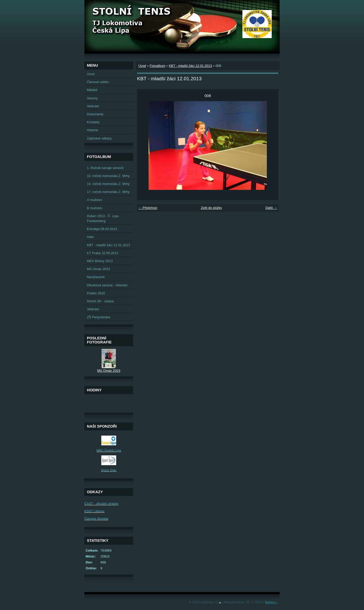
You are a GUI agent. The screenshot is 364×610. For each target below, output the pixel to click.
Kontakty (93, 122)
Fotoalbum (157, 66)
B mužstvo (95, 208)
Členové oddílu (98, 82)
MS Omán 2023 (98, 269)
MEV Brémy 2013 (100, 261)
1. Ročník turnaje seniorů (105, 168)
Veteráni (93, 106)
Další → (271, 208)
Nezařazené (96, 277)
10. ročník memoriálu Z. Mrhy (108, 176)
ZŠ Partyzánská (98, 317)
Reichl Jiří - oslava (100, 301)
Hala (90, 237)
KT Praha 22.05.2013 (102, 253)
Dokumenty (95, 114)
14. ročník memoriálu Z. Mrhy (108, 184)
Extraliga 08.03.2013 (102, 229)
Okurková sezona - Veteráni (107, 285)
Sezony (92, 98)
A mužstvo (94, 200)
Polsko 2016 (96, 293)
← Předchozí (148, 208)
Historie (92, 130)
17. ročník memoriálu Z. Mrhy (108, 192)
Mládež (92, 90)
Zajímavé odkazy (99, 138)
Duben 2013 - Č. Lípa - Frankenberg (104, 218)
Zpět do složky (211, 208)
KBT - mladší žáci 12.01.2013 (190, 66)
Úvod (142, 66)
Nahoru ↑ (272, 602)
